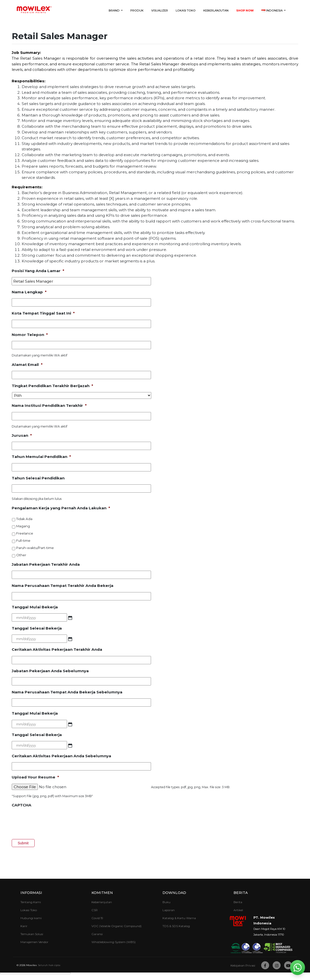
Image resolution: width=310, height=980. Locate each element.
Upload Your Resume (35, 777)
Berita (241, 893)
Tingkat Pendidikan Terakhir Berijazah (52, 386)
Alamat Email (27, 365)
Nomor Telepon (30, 335)
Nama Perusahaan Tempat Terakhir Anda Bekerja (63, 586)
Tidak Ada (24, 519)
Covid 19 (97, 918)
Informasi (31, 893)
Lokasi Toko (186, 10)
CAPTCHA (22, 805)
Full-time (23, 541)
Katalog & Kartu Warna (179, 918)
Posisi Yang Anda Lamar (38, 271)
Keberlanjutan (216, 10)
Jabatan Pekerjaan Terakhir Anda (46, 564)
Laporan (169, 910)
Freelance (25, 533)
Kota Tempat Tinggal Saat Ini (43, 313)
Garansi (97, 934)
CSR (95, 910)
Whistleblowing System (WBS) (114, 942)
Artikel (238, 910)
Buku (166, 902)
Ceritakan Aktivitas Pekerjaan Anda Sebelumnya (61, 756)
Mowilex (31, 965)
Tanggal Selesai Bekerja (37, 628)
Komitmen (102, 893)
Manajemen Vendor (34, 942)
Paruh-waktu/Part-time (35, 548)
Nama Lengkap (29, 292)
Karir (24, 926)
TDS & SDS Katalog (176, 926)
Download (174, 893)
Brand (115, 10)
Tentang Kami (31, 902)
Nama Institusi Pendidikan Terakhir (49, 405)
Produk (137, 10)
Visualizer (160, 10)
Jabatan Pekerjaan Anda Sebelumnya (50, 671)
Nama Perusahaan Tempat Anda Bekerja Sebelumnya (67, 692)
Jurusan (22, 435)
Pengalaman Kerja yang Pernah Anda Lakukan (61, 508)
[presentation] (50, 821)
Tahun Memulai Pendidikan (41, 457)
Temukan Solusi (32, 934)
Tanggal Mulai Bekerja (35, 607)
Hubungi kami (31, 918)
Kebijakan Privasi (243, 965)
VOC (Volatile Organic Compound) (116, 926)
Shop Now (245, 10)
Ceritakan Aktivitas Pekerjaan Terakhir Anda (57, 649)
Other (21, 555)
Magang (23, 526)
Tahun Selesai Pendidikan (38, 478)
